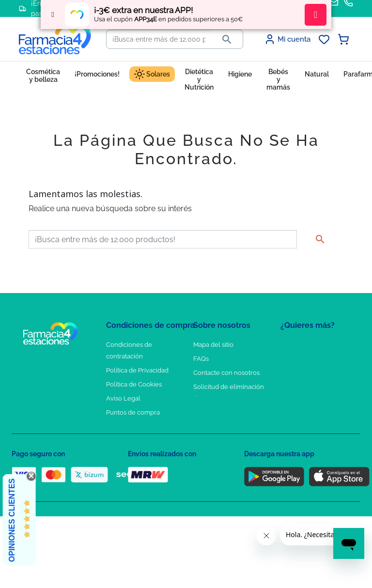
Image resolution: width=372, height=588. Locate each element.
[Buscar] (159, 39)
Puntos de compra (133, 412)
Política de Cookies (134, 384)
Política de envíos (132, 426)
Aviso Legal (123, 398)
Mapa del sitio (213, 345)
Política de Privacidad (137, 370)
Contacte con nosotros (226, 373)
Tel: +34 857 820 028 (222, 412)
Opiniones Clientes (12, 520)
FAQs (201, 359)
